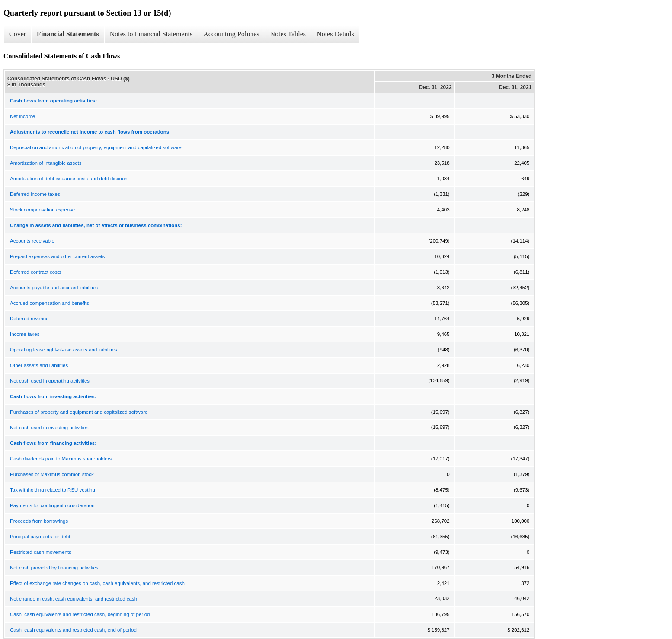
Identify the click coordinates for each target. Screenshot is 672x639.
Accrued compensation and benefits (50, 303)
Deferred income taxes (35, 194)
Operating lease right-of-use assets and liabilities (64, 350)
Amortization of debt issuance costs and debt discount (69, 179)
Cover (18, 34)
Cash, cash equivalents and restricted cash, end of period (73, 630)
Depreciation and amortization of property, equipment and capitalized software (96, 147)
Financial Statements (68, 34)
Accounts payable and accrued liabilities (54, 288)
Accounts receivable (32, 241)
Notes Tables (288, 34)
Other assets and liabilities (39, 365)
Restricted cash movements (41, 552)
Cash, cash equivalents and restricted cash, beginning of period (80, 614)
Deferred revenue (29, 319)
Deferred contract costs (36, 272)
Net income (22, 116)
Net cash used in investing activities (49, 428)
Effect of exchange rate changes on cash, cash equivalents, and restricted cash (97, 583)
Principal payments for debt (40, 537)
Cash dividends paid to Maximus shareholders (61, 459)
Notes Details (335, 34)
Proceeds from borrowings (39, 521)
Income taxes (25, 334)
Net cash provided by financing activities (54, 568)
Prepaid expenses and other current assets (57, 256)
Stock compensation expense (42, 210)
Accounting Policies (231, 34)
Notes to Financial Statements (151, 34)
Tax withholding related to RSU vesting (53, 490)
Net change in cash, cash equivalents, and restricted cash (74, 599)
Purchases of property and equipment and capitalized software (79, 412)
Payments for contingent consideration (52, 505)
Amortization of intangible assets (46, 163)
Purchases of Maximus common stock (52, 474)
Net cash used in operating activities (50, 381)
